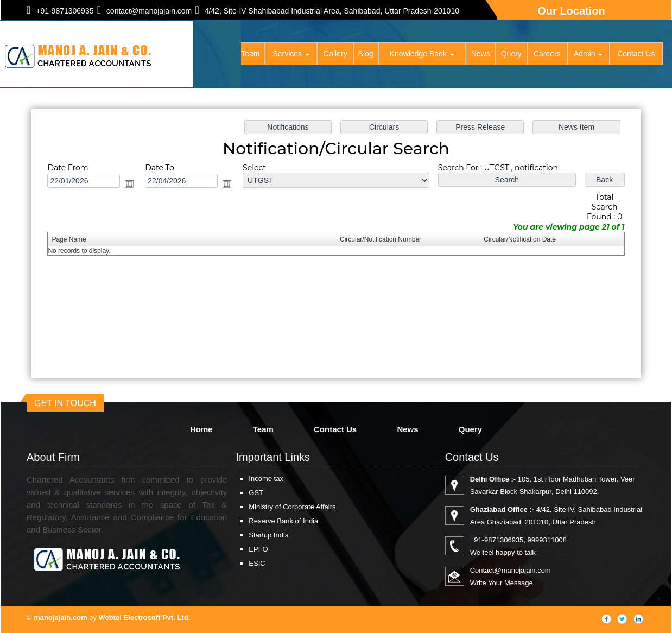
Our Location (571, 11)
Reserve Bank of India (283, 521)
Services (292, 54)
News (481, 54)
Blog (366, 54)
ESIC (257, 563)
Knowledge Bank (423, 54)
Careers (547, 54)
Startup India (269, 535)
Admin (588, 54)
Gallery (336, 54)
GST (256, 493)
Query (511, 54)
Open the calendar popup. (130, 183)
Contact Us (636, 54)
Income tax (266, 479)
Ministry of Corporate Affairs (292, 507)
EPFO (258, 549)
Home (221, 54)
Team (251, 54)
